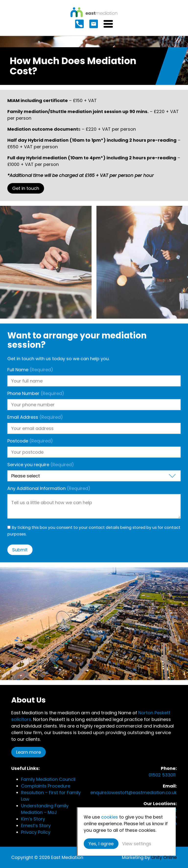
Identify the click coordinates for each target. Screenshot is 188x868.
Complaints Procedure (46, 786)
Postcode (30, 441)
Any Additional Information (49, 488)
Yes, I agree (101, 844)
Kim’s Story (33, 819)
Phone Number (36, 393)
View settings (137, 844)
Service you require (41, 465)
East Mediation (94, 12)
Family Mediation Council (48, 779)
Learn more (29, 752)
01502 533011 (163, 775)
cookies (110, 817)
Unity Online (164, 857)
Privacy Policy (36, 832)
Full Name (30, 370)
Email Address (35, 417)
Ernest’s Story (36, 826)
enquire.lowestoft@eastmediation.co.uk (134, 793)
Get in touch (26, 188)
